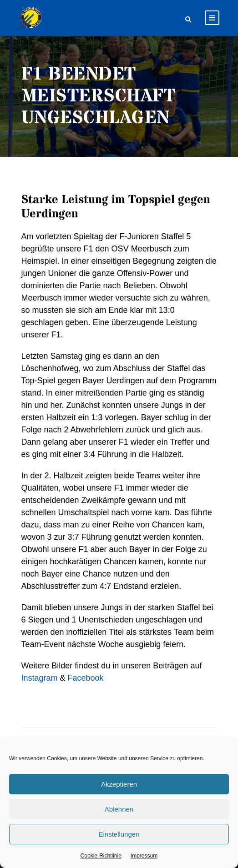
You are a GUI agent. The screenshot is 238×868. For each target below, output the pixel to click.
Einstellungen (119, 834)
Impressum (144, 856)
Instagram (40, 678)
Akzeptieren (119, 784)
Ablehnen (119, 809)
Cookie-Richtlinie (101, 856)
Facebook (86, 678)
